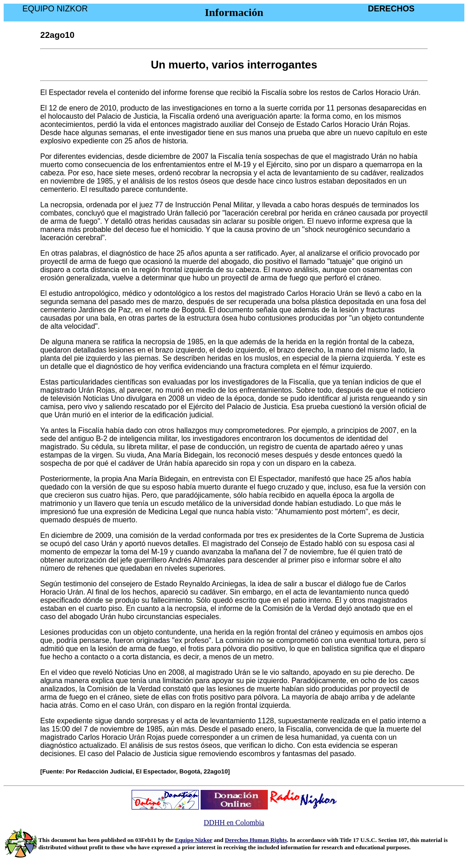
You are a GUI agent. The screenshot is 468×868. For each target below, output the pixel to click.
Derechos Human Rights (256, 840)
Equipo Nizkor (194, 840)
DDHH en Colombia (234, 823)
